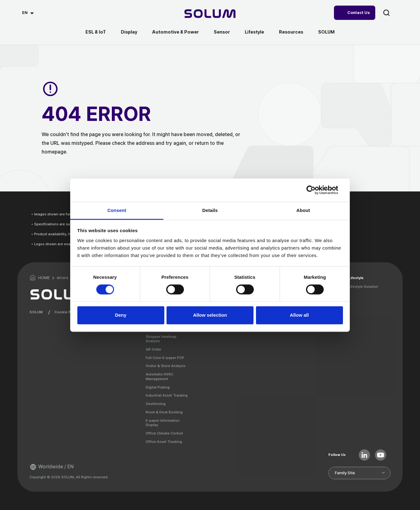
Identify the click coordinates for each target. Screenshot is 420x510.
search (386, 13)
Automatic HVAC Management (160, 377)
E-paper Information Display (163, 423)
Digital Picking (158, 387)
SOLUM (326, 32)
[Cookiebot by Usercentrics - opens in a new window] (316, 190)
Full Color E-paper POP (165, 358)
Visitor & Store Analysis (166, 366)
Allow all (299, 315)
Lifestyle (254, 32)
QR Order (153, 349)
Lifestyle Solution (363, 287)
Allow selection (210, 315)
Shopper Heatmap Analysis (161, 339)
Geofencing (156, 404)
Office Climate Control (164, 433)
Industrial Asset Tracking (167, 395)
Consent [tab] (117, 210)
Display (129, 32)
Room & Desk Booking (164, 412)
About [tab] (303, 210)
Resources (291, 32)
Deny (121, 315)
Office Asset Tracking (164, 442)
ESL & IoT (96, 32)
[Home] (210, 14)
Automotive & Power (176, 32)
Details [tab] (210, 210)
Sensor (222, 32)
